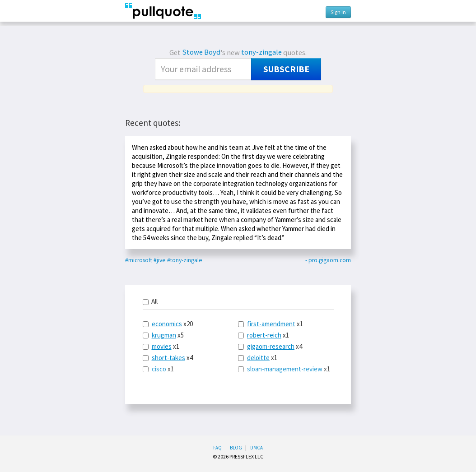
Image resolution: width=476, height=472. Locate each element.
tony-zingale (261, 52)
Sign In (338, 12)
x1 (161, 346)
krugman (164, 335)
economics (167, 324)
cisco (159, 369)
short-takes (168, 358)
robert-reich (264, 335)
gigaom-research (271, 346)
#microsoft (139, 260)
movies (162, 346)
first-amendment (271, 324)
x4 (168, 358)
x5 (163, 335)
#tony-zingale (185, 260)
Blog (236, 448)
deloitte (258, 358)
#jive (160, 260)
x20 (168, 324)
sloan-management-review (285, 369)
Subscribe (286, 69)
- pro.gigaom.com (328, 260)
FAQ (217, 448)
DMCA (257, 448)
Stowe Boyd (201, 52)
